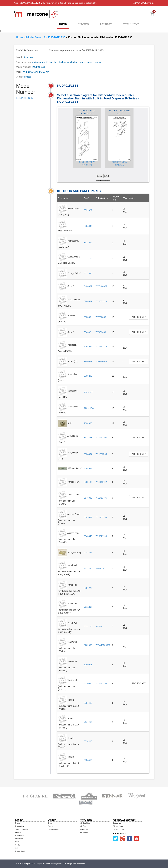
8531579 (88, 243)
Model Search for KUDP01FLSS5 (46, 37)
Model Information (27, 50)
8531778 (88, 258)
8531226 (88, 568)
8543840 (88, 536)
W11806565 (101, 454)
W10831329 (101, 301)
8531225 (88, 588)
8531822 (88, 210)
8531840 (88, 273)
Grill (17, 848)
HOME (63, 24)
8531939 (100, 568)
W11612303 (101, 438)
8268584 (88, 346)
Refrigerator (20, 835)
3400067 (88, 286)
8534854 (88, 454)
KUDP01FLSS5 (24, 98)
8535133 (88, 482)
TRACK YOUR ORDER (144, 3)
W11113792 (101, 482)
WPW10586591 (103, 645)
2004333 (88, 423)
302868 (87, 317)
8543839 (88, 517)
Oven (17, 842)
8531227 (88, 607)
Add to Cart (139, 317)
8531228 (88, 626)
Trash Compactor (22, 829)
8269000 (88, 645)
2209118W (89, 408)
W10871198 (101, 536)
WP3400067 (101, 286)
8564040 (88, 226)
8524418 (88, 741)
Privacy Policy (118, 826)
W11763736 (101, 498)
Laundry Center (53, 829)
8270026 (88, 683)
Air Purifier (84, 832)
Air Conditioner (86, 823)
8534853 (88, 438)
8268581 (88, 301)
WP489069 (101, 332)
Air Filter (83, 826)
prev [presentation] (100, 176)
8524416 (88, 703)
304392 (87, 332)
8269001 (88, 665)
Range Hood (20, 851)
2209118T (89, 392)
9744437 (88, 553)
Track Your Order (119, 829)
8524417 (88, 722)
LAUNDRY (106, 24)
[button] (97, 181)
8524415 (88, 760)
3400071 (88, 362)
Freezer (18, 832)
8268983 (88, 468)
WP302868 (101, 317)
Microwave (19, 839)
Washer (51, 826)
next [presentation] (107, 176)
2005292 (88, 376)
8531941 (100, 626)
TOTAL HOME (131, 24)
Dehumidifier (85, 829)
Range (18, 823)
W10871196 (101, 683)
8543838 (88, 498)
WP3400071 (101, 362)
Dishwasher (20, 826)
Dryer (50, 823)
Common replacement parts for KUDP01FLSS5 (76, 50)
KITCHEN (83, 24)
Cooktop (18, 845)
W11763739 (101, 517)
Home (20, 37)
